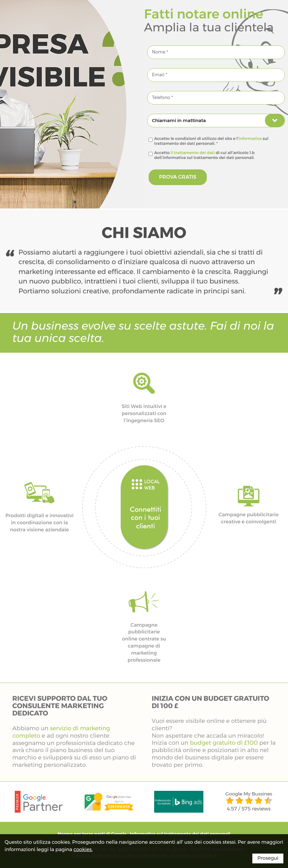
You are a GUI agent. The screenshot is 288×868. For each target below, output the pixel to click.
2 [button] (75, 202)
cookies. (83, 850)
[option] (72, 104)
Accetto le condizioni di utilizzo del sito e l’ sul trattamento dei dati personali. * (211, 141)
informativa (250, 139)
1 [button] (69, 202)
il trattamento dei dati (193, 153)
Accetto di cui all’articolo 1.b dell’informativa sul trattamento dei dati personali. (204, 155)
